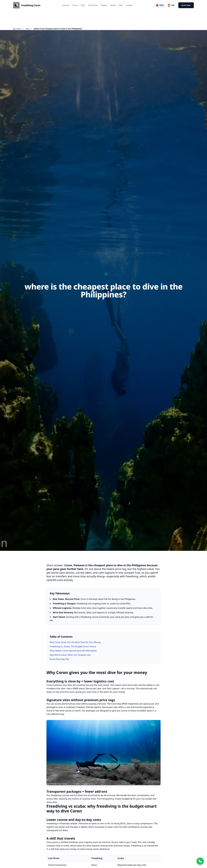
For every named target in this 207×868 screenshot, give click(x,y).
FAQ (121, 5)
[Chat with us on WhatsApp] (200, 861)
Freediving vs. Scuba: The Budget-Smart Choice (73, 646)
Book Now (186, 5)
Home (17, 29)
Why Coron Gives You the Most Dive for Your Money (75, 642)
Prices (75, 5)
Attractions (93, 5)
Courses (66, 5)
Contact (129, 5)
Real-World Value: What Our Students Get (70, 655)
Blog (83, 5)
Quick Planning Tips (59, 659)
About (113, 5)
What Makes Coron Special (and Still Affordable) (73, 651)
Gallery (104, 5)
